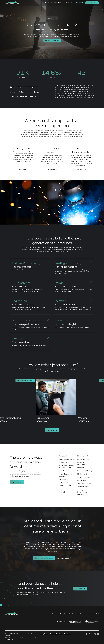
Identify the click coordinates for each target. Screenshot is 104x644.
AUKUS (97, 614)
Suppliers (72, 614)
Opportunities (81, 614)
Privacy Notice (44, 634)
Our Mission (49, 3)
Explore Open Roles (92, 3)
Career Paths (64, 614)
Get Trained (80, 3)
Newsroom (90, 614)
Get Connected (80, 589)
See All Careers (17, 482)
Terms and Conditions (56, 634)
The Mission (55, 614)
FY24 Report (68, 634)
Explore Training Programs (44, 558)
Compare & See (52, 430)
